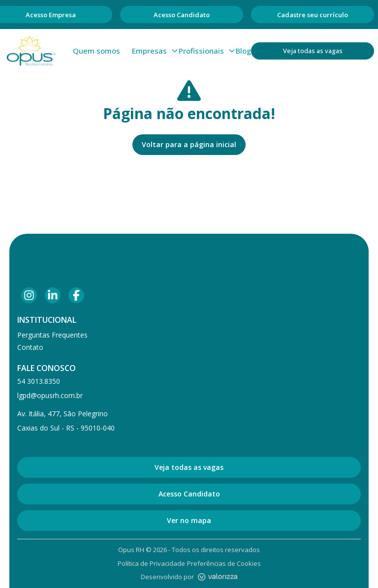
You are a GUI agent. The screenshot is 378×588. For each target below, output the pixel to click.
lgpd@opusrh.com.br (50, 395)
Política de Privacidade (151, 563)
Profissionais (207, 51)
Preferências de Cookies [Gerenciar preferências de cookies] (224, 563)
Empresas (155, 51)
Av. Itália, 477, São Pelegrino (63, 414)
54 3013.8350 (39, 381)
